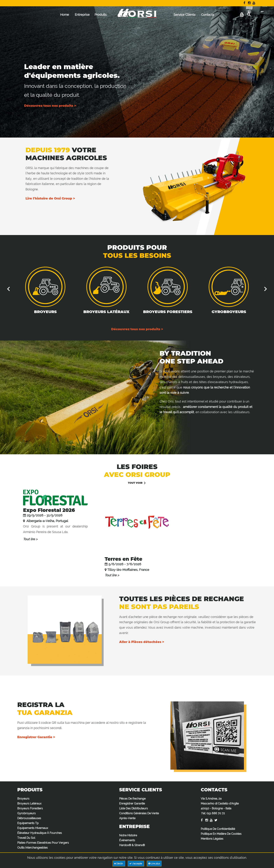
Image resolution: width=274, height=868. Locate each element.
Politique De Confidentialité (218, 829)
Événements (127, 840)
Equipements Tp (28, 823)
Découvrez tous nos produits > (50, 106)
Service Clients (184, 15)
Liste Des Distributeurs (134, 808)
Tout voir (135, 483)
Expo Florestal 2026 (49, 510)
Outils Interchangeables (33, 848)
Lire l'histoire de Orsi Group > (50, 198)
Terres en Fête (123, 559)
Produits (101, 15)
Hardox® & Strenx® (132, 845)
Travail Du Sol (26, 838)
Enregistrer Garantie (132, 804)
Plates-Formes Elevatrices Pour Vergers (43, 843)
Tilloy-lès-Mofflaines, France (128, 570)
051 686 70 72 (216, 813)
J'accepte (136, 864)
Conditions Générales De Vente (139, 813)
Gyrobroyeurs (229, 312)
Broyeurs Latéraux (106, 312)
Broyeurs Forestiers (168, 312)
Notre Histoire (128, 835)
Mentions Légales (212, 839)
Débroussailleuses (29, 818)
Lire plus (154, 864)
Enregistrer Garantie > (36, 737)
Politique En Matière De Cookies (221, 834)
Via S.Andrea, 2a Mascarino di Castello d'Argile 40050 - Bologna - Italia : (220, 806)
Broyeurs (45, 312)
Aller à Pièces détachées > (142, 642)
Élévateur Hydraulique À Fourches (40, 833)
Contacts (208, 15)
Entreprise (82, 15)
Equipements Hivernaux (33, 828)
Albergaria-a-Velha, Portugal (47, 521)
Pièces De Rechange (132, 799)
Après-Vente (127, 818)
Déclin (119, 864)
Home (65, 15)
